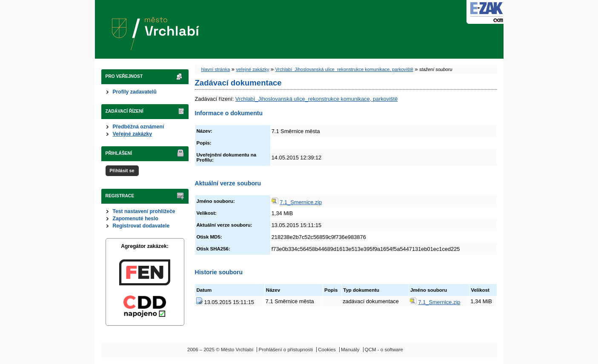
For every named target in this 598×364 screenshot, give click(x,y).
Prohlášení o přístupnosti (286, 350)
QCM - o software (384, 350)
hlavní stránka (216, 69)
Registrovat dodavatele (141, 226)
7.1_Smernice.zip (301, 202)
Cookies (327, 350)
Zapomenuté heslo (136, 219)
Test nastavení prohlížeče (144, 211)
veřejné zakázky (252, 69)
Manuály (350, 350)
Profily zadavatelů (135, 92)
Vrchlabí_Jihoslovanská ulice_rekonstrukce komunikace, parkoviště (344, 69)
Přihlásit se (122, 171)
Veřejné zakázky (133, 134)
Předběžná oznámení (139, 127)
